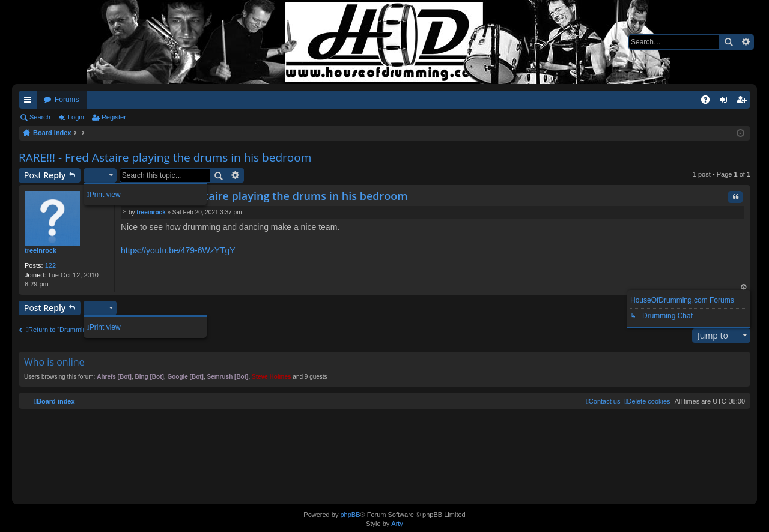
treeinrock (41, 250)
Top (744, 288)
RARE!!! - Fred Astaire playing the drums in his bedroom (165, 157)
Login (76, 117)
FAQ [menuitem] (709, 102)
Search (728, 42)
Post (45, 175)
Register (114, 117)
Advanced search (745, 42)
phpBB (350, 515)
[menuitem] (647, 401)
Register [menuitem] (744, 102)
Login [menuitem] (726, 102)
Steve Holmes (272, 377)
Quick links (30, 102)
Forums (67, 100)
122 (50, 265)
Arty (397, 524)
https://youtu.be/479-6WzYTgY (178, 250)
